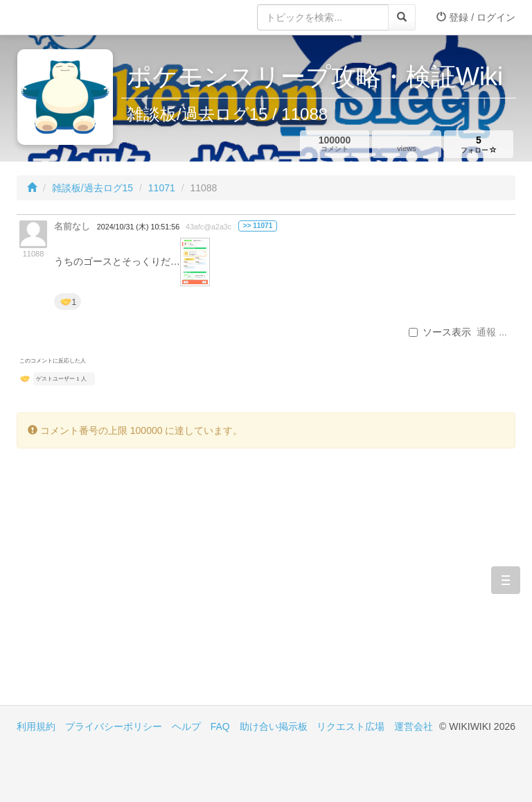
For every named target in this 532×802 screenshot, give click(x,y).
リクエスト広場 (351, 726)
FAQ (220, 726)
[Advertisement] (141, 587)
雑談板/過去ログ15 (92, 188)
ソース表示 (440, 332)
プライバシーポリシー (114, 726)
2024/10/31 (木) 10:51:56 (138, 227)
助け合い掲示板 (274, 726)
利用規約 (36, 726)
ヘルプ (186, 726)
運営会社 (414, 726)
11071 (162, 188)
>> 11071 (258, 226)
